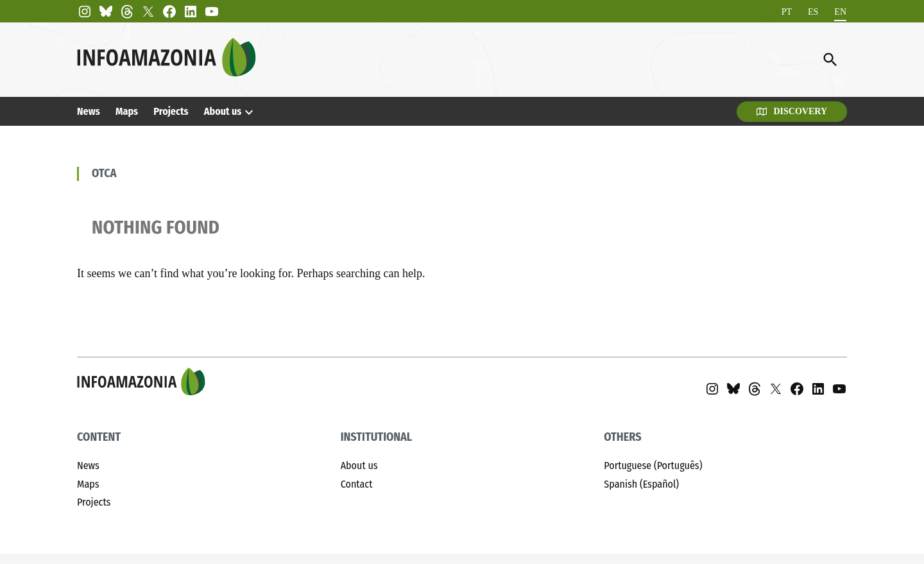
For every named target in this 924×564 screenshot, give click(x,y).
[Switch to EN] (840, 12)
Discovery (792, 111)
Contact (357, 484)
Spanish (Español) (641, 484)
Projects (171, 111)
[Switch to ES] (813, 12)
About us (223, 111)
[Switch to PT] (787, 12)
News (89, 111)
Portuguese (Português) (653, 466)
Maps (127, 111)
